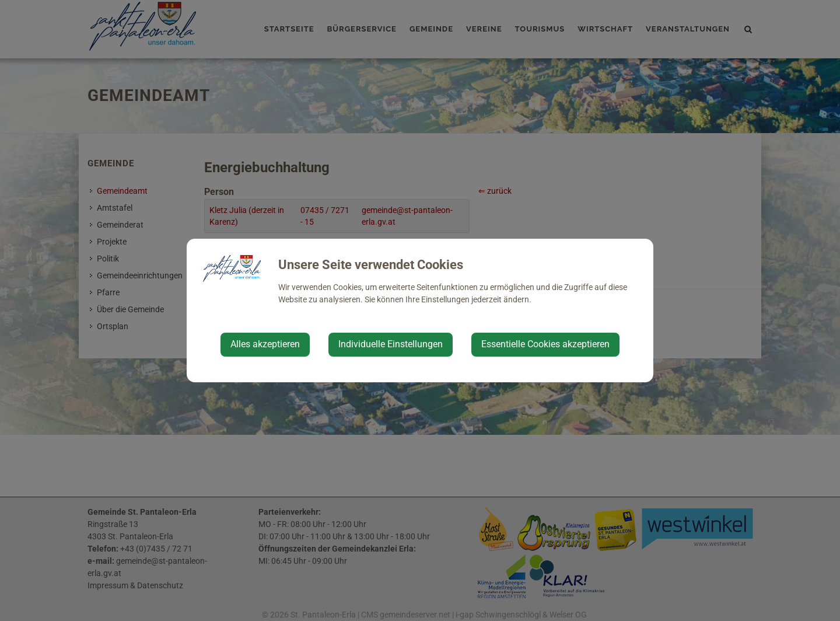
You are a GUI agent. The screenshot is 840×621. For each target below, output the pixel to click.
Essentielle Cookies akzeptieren (545, 344)
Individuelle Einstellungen (391, 344)
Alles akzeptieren (265, 344)
